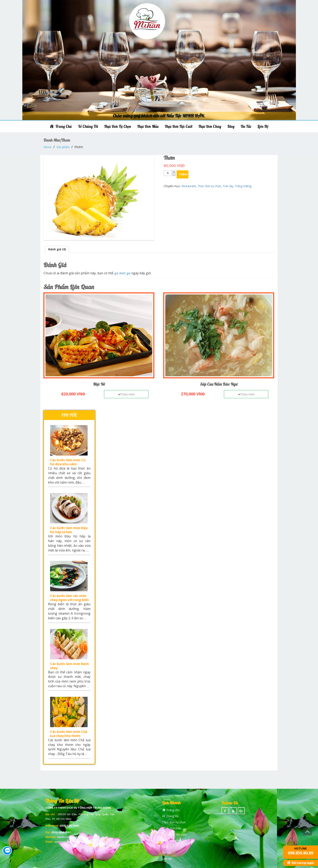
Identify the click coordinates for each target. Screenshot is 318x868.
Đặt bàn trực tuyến (301, 863)
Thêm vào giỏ (184, 174)
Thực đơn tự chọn (118, 126)
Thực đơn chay (210, 126)
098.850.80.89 (300, 853)
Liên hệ (263, 126)
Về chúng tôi (88, 126)
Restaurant (189, 186)
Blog (231, 126)
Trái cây (228, 186)
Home (47, 147)
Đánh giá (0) (57, 249)
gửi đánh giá (122, 273)
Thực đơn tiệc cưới (178, 126)
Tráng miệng (243, 186)
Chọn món (126, 394)
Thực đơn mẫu (148, 126)
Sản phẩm (63, 147)
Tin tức (246, 126)
